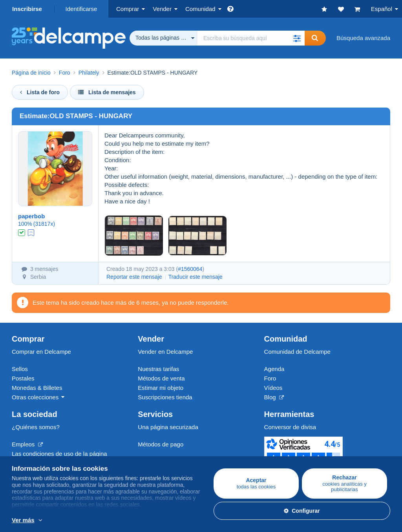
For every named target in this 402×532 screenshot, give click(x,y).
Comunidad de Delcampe (297, 352)
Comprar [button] (128, 9)
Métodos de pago (161, 444)
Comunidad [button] (200, 9)
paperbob (31, 216)
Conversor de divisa (290, 427)
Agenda (274, 369)
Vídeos (273, 388)
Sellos (20, 369)
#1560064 (190, 269)
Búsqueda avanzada (363, 38)
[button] (297, 38)
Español (382, 9)
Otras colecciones (35, 397)
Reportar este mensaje (134, 277)
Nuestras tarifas (158, 369)
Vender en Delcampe (165, 352)
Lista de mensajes (107, 92)
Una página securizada (168, 427)
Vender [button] (162, 9)
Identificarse (81, 9)
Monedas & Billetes (37, 388)
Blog (274, 397)
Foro (65, 73)
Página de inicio (31, 73)
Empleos (27, 444)
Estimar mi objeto (161, 388)
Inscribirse (27, 9)
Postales (23, 378)
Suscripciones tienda (165, 397)
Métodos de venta (161, 378)
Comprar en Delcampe (41, 352)
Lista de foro (40, 92)
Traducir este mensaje (196, 277)
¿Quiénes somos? (36, 427)
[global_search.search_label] (251, 38)
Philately (89, 73)
